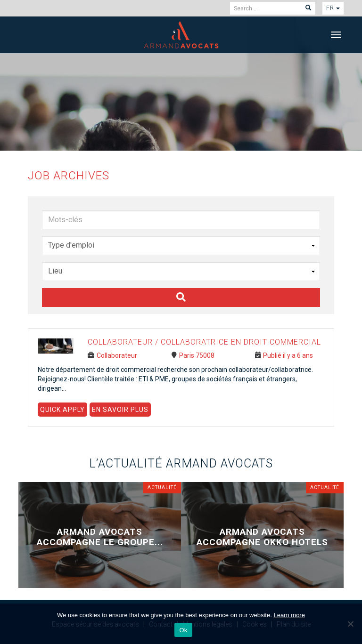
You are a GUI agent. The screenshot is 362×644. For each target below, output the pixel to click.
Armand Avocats (181, 35)
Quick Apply (62, 410)
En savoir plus (120, 410)
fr (333, 8)
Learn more (289, 615)
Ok (183, 630)
